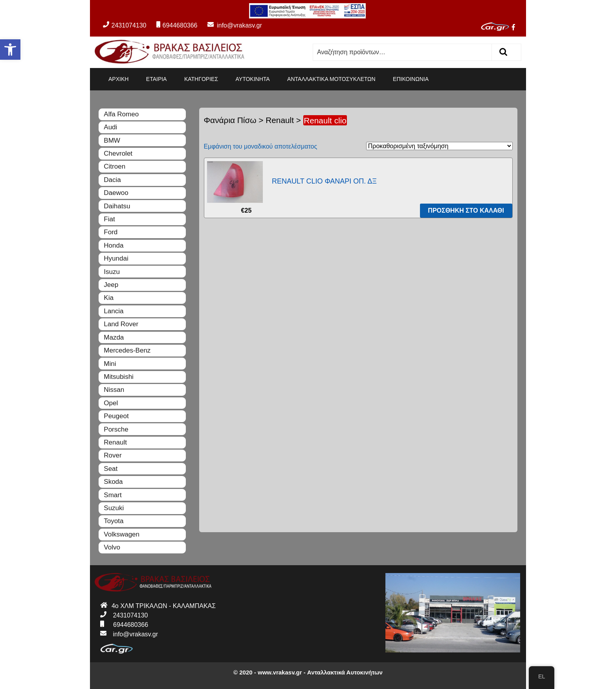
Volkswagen (122, 534)
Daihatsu (117, 206)
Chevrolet (118, 153)
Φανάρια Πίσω (230, 120)
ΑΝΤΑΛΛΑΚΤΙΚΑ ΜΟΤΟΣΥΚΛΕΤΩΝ (331, 79)
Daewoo (116, 193)
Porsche (116, 429)
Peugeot (116, 416)
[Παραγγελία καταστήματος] (439, 146)
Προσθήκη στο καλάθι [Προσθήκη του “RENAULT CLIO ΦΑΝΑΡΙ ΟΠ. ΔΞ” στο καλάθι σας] (466, 210)
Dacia (112, 180)
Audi (110, 127)
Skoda (113, 482)
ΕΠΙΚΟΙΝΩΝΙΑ (411, 79)
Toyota (114, 521)
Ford (111, 232)
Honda (114, 245)
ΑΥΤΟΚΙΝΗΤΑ (253, 79)
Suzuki (114, 508)
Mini (110, 364)
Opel (111, 403)
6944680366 (177, 25)
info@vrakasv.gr (231, 25)
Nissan (114, 390)
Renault (280, 120)
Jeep (111, 285)
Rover (113, 455)
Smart (113, 495)
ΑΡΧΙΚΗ (118, 79)
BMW (112, 141)
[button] (10, 50)
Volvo (112, 547)
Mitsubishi (119, 377)
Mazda (114, 337)
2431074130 (125, 25)
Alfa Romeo (121, 114)
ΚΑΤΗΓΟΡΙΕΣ (201, 79)
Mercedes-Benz (127, 350)
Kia (109, 298)
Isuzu (112, 272)
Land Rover (121, 324)
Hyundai (116, 258)
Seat (111, 469)
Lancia (114, 311)
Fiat (109, 219)
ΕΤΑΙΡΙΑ (157, 79)
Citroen (115, 166)
